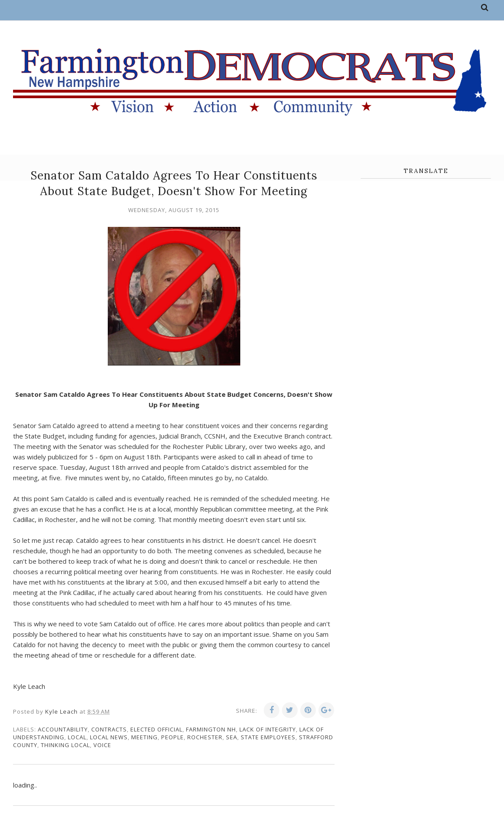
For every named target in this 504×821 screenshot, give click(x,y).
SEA (232, 737)
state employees (268, 737)
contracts (109, 729)
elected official (156, 729)
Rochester (205, 737)
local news (109, 737)
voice (102, 745)
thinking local (65, 745)
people (172, 737)
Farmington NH (211, 729)
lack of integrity (268, 729)
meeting (144, 737)
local (77, 737)
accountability (63, 729)
